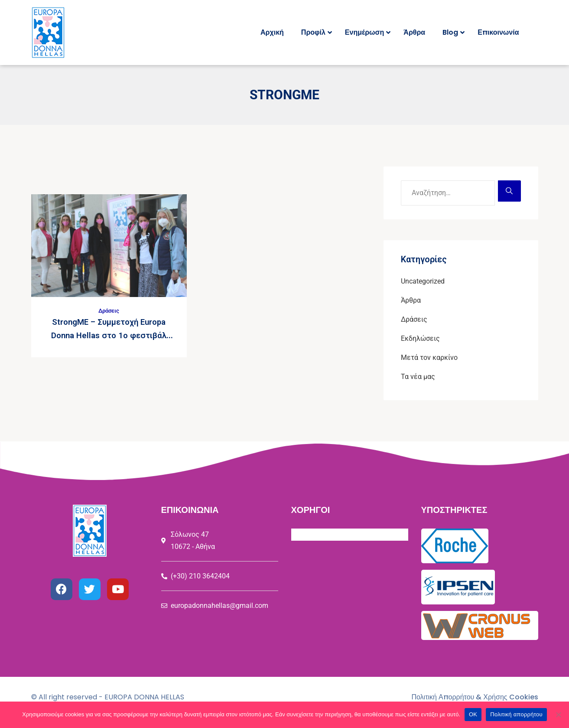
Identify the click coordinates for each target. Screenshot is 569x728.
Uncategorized (423, 281)
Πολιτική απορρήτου (516, 714)
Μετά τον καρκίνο (429, 357)
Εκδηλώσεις (420, 338)
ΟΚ (473, 714)
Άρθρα (411, 300)
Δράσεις (109, 310)
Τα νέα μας (418, 377)
